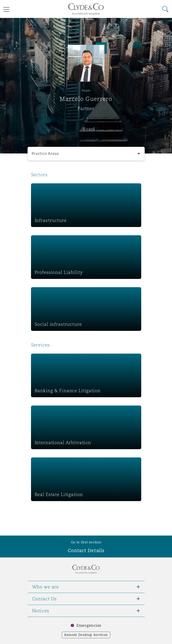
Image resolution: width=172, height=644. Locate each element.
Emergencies (89, 626)
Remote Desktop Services (86, 635)
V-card (89, 129)
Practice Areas (45, 154)
